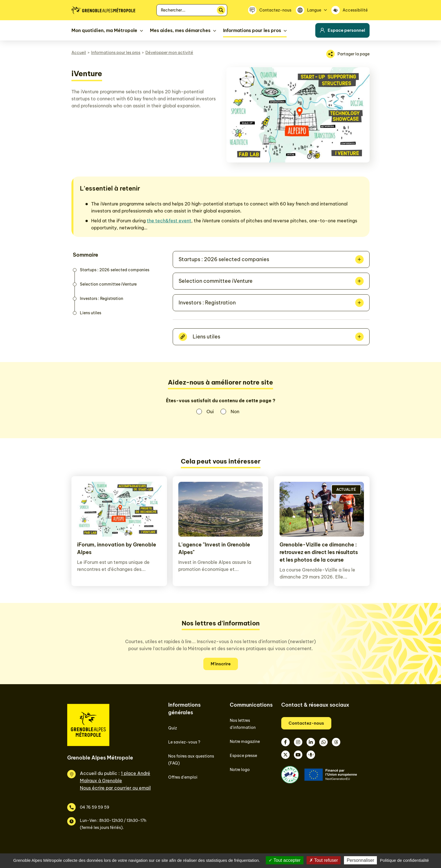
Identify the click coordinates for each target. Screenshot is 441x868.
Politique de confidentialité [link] (404, 860)
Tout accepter (284, 860)
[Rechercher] (221, 10)
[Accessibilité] (350, 10)
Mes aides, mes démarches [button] (180, 30)
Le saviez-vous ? (184, 742)
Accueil (79, 53)
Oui (210, 412)
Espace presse (243, 756)
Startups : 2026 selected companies (115, 270)
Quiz (173, 728)
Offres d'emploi (183, 777)
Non (235, 412)
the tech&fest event (169, 221)
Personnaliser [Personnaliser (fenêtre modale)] (361, 860)
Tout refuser (324, 860)
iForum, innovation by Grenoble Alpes (117, 548)
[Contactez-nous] (270, 10)
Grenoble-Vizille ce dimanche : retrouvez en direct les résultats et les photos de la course (319, 552)
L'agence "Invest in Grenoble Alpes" (214, 548)
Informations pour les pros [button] (252, 30)
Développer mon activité (169, 53)
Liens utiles (91, 313)
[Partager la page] (348, 54)
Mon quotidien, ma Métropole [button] (104, 30)
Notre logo (240, 770)
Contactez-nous (306, 723)
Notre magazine (245, 742)
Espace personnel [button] (342, 30)
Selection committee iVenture (108, 284)
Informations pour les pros (116, 53)
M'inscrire (221, 664)
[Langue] (311, 10)
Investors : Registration (102, 299)
